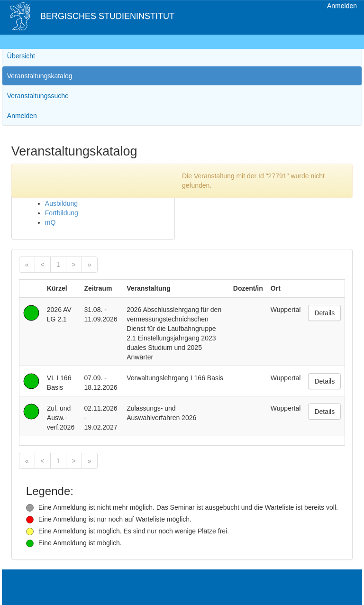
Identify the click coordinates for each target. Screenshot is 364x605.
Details (324, 313)
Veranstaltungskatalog (40, 76)
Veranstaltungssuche (38, 96)
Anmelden (342, 6)
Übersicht (21, 56)
